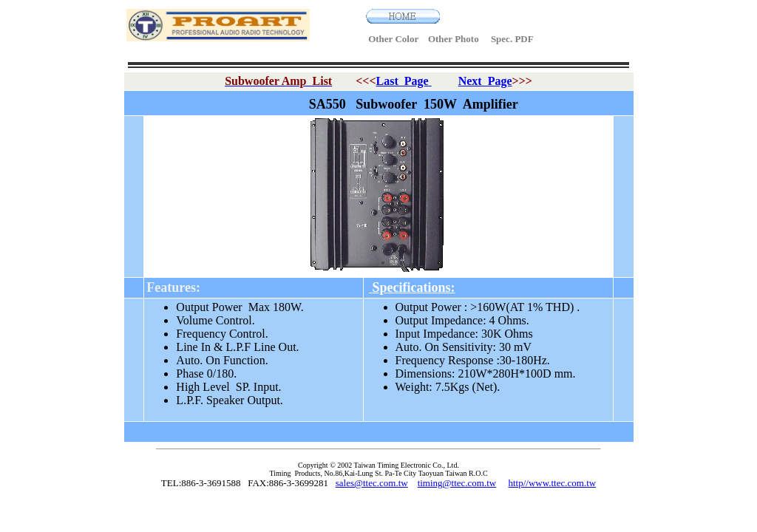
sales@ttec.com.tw (372, 483)
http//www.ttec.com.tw (552, 483)
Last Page (403, 81)
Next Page (485, 81)
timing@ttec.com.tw (457, 483)
